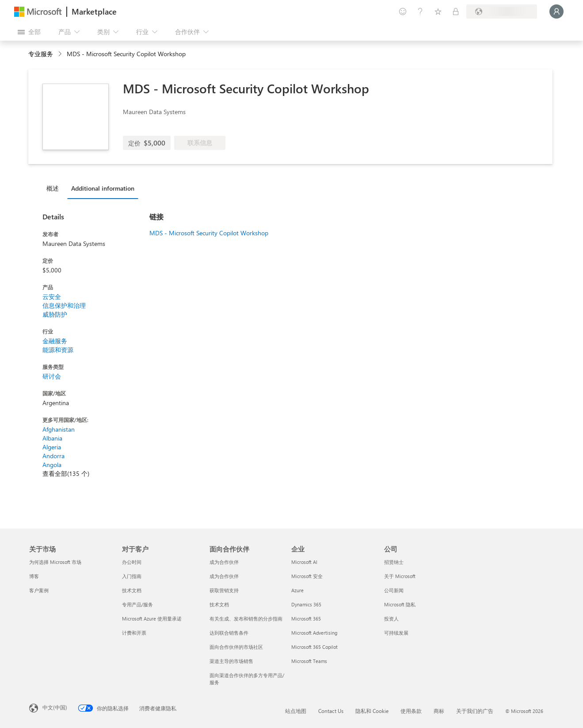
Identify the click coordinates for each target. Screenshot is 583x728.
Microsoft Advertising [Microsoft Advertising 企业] (314, 633)
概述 (53, 188)
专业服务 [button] (41, 54)
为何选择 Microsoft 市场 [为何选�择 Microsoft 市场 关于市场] (55, 562)
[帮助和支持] (420, 11)
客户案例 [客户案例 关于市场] (39, 590)
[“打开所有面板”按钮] (29, 32)
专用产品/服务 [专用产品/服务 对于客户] (137, 604)
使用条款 (411, 711)
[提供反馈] (403, 11)
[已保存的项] (438, 11)
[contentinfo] (61, 54)
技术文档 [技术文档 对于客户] (132, 590)
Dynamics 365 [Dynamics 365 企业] (306, 604)
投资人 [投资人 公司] (391, 619)
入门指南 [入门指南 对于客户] (132, 576)
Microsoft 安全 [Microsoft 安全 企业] (307, 576)
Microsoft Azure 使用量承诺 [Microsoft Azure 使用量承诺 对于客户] (152, 619)
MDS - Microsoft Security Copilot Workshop (209, 233)
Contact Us (331, 711)
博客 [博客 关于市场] (34, 576)
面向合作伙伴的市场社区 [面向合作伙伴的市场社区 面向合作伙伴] (236, 647)
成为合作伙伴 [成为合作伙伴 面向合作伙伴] (224, 562)
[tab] (55, 188)
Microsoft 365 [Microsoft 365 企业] (306, 619)
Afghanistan (59, 429)
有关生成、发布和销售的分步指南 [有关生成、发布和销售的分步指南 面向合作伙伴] (246, 619)
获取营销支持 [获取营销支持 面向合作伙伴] (224, 590)
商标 (439, 711)
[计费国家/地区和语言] (502, 11)
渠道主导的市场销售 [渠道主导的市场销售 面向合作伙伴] (231, 661)
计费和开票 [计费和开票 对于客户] (134, 633)
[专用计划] (456, 11)
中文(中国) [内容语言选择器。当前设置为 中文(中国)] (55, 707)
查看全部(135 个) (66, 473)
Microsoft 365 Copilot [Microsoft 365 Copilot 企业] (314, 647)
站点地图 (296, 711)
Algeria (52, 447)
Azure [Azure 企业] (297, 590)
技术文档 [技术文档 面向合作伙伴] (219, 604)
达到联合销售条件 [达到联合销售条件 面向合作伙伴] (229, 633)
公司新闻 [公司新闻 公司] (394, 590)
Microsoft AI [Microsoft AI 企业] (304, 562)
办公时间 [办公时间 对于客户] (132, 562)
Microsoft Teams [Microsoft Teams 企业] (309, 661)
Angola (52, 465)
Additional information (103, 188)
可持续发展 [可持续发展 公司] (396, 633)
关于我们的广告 (475, 711)
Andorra (53, 456)
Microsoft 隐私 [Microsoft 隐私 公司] (400, 604)
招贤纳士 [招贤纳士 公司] (394, 562)
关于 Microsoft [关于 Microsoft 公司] (400, 576)
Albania (52, 438)
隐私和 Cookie (372, 711)
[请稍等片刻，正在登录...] (556, 11)
